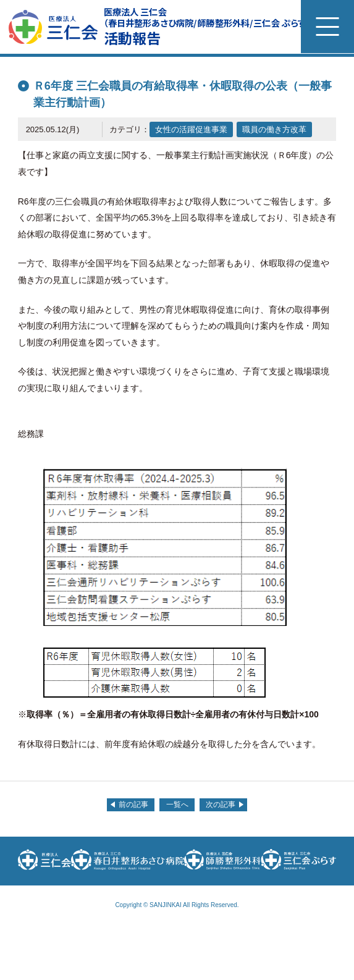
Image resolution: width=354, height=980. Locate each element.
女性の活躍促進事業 (191, 129)
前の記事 (133, 805)
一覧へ (177, 805)
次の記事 (221, 805)
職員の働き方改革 (274, 129)
